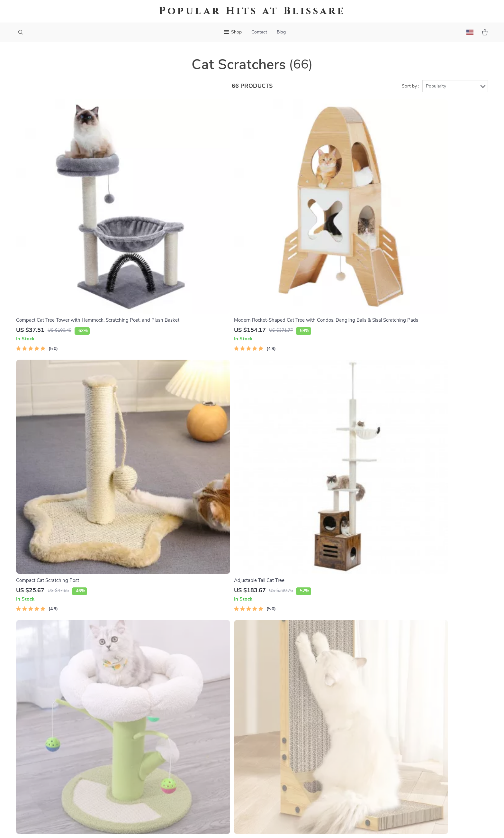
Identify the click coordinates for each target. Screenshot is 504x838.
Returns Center (242, 704)
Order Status (239, 725)
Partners (163, 757)
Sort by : (410, 87)
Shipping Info (240, 683)
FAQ (230, 693)
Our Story (164, 672)
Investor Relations (174, 746)
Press (160, 714)
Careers (162, 704)
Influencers (166, 725)
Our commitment (394, 716)
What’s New (310, 693)
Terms (211, 825)
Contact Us (237, 672)
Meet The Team (170, 693)
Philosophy (166, 778)
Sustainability (168, 768)
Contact (259, 32)
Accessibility (246, 825)
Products (306, 683)
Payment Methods (245, 714)
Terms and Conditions (320, 725)
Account (305, 704)
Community (166, 789)
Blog (281, 32)
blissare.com (389, 672)
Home (303, 672)
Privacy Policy (311, 714)
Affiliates (163, 736)
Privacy (224, 825)
